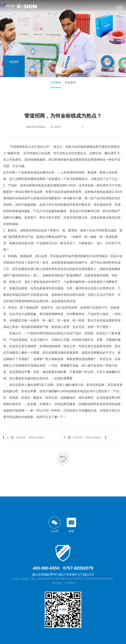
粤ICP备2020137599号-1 (69, 579)
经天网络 (70, 583)
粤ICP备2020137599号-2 (99, 579)
